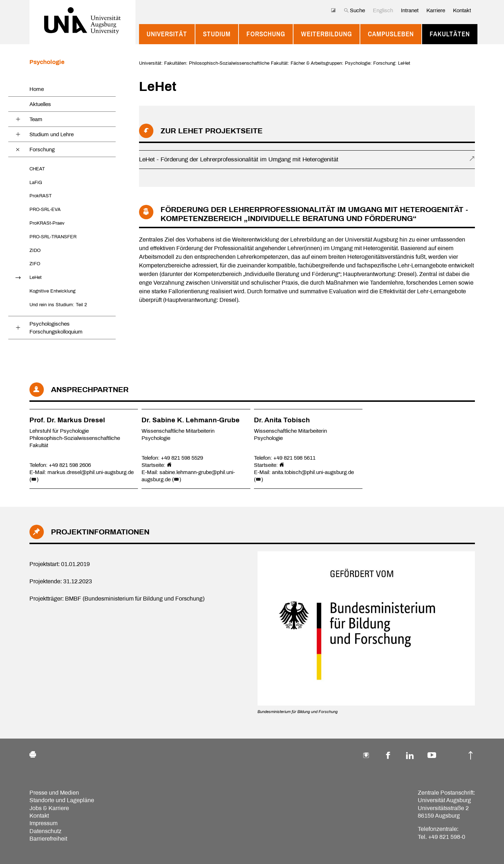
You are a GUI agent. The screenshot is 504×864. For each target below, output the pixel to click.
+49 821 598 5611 (294, 458)
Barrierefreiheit (48, 839)
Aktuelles (40, 104)
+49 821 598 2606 (70, 465)
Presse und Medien (54, 793)
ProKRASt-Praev (47, 223)
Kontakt (462, 10)
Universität (167, 34)
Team (36, 119)
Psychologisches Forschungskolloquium (56, 328)
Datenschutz (45, 831)
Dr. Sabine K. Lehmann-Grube (191, 420)
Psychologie (47, 62)
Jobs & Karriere (49, 808)
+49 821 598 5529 (182, 458)
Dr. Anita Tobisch (282, 420)
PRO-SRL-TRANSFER (53, 237)
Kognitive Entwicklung (52, 291)
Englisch (383, 10)
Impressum (43, 823)
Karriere (436, 10)
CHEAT (37, 169)
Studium (217, 34)
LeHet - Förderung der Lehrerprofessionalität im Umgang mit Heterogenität (239, 159)
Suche (354, 10)
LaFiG (36, 182)
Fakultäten (450, 34)
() (34, 479)
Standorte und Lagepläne (62, 800)
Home (37, 89)
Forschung (266, 34)
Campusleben (391, 34)
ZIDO (35, 250)
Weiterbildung (327, 34)
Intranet (410, 10)
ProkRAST (41, 196)
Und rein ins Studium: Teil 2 (58, 305)
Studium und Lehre (52, 134)
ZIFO (35, 264)
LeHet (36, 277)
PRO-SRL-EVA (45, 209)
